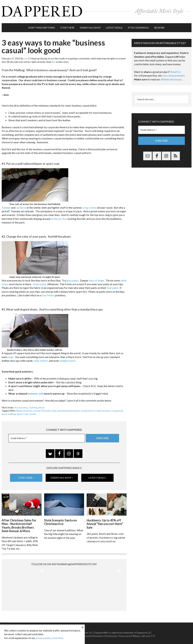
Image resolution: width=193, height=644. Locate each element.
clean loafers (41, 359)
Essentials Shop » (62, 476)
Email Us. (176, 70)
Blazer (19, 409)
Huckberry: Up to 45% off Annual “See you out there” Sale (105, 522)
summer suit (35, 392)
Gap (54, 409)
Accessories (21, 406)
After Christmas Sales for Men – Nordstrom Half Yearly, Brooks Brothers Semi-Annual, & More (19, 524)
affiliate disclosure (171, 78)
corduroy (21, 206)
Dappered (97, 11)
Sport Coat (23, 412)
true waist (112, 286)
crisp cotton (90, 206)
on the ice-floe (59, 217)
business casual (32, 409)
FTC (153, 634)
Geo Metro (48, 294)
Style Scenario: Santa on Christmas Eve (60, 520)
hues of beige (96, 279)
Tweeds (6, 206)
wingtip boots (67, 359)
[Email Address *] (47, 437)
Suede (33, 412)
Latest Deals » (97, 476)
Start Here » (26, 476)
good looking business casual (72, 409)
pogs (11, 355)
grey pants (72, 279)
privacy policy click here (49, 638)
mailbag (12, 412)
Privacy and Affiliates (129, 634)
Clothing (33, 406)
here (53, 60)
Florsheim (46, 409)
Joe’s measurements (174, 74)
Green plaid (39, 283)
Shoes (42, 406)
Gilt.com (146, 634)
